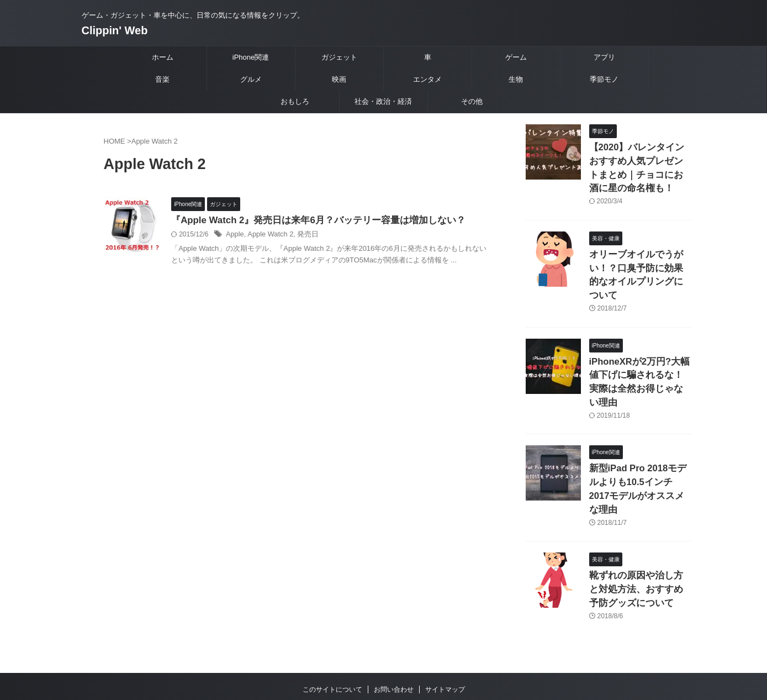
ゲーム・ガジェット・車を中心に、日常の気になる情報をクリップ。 (384, 649)
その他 (472, 101)
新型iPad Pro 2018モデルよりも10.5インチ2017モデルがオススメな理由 (638, 440)
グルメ (251, 79)
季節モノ (604, 79)
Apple (258, 235)
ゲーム (516, 57)
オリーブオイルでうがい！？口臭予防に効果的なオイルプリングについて (639, 261)
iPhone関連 (251, 57)
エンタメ (427, 79)
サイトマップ (445, 628)
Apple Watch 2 (291, 235)
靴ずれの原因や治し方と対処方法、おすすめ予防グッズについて (639, 530)
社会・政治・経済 (383, 101)
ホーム (163, 57)
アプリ (604, 57)
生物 (516, 79)
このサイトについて (332, 628)
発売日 (326, 235)
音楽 (162, 79)
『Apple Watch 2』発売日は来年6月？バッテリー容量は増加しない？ (334, 221)
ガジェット (339, 57)
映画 (339, 79)
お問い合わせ (394, 628)
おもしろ (295, 101)
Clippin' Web (115, 30)
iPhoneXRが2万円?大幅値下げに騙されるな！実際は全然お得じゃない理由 (639, 351)
